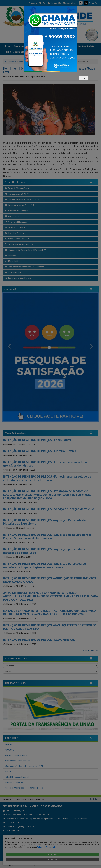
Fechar (84, 78)
